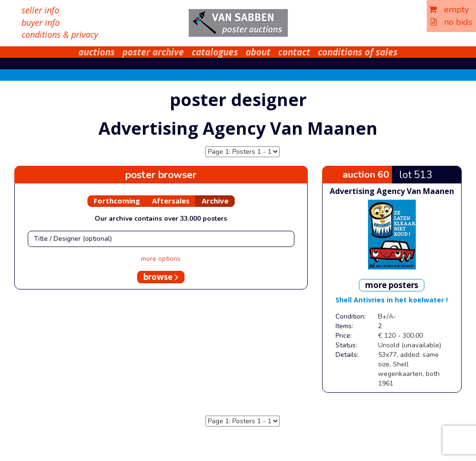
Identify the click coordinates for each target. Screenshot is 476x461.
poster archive (153, 52)
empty (449, 10)
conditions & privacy (60, 34)
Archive (215, 201)
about (258, 52)
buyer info (41, 22)
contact (294, 52)
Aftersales (171, 201)
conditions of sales (358, 52)
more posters (392, 285)
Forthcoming (117, 201)
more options (161, 259)
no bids (451, 22)
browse (161, 277)
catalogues (215, 52)
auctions (97, 52)
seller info (40, 10)
